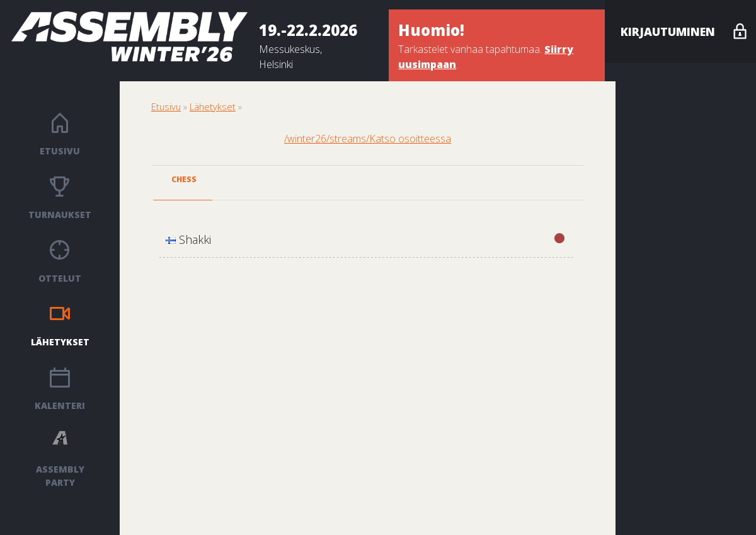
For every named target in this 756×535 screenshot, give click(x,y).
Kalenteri (60, 406)
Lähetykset (60, 342)
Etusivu (60, 151)
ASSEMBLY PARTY (60, 476)
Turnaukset (60, 215)
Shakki (365, 239)
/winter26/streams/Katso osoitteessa (368, 139)
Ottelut (60, 278)
